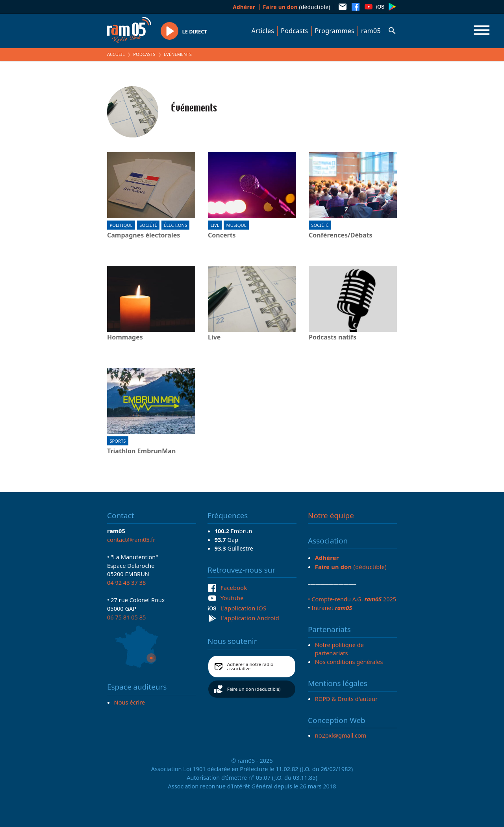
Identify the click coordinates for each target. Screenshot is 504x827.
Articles (263, 31)
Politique (121, 225)
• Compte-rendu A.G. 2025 (352, 599)
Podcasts (294, 31)
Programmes (335, 31)
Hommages (125, 337)
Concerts (222, 235)
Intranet (332, 608)
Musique (236, 225)
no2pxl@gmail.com (341, 735)
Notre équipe (331, 515)
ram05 (371, 31)
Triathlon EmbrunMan (141, 451)
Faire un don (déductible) (254, 689)
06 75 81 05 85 (126, 617)
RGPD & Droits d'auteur (346, 699)
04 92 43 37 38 (126, 582)
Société (148, 225)
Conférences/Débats (341, 235)
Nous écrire (130, 702)
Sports (118, 441)
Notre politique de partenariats (339, 649)
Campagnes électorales (144, 235)
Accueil (116, 54)
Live (215, 225)
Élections (175, 225)
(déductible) (297, 7)
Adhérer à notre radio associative (250, 667)
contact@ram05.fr (131, 540)
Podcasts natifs (333, 337)
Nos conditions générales (349, 662)
